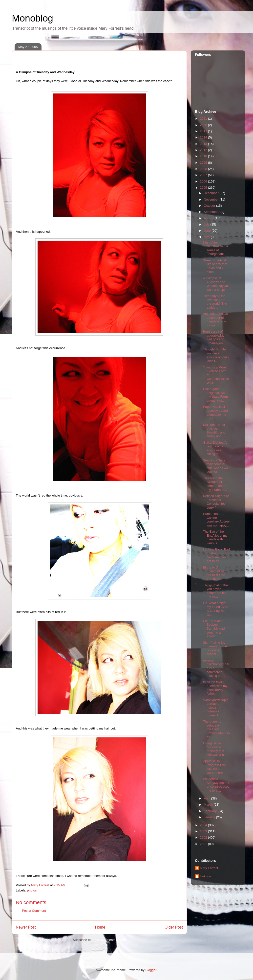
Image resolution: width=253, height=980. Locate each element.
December (212, 193)
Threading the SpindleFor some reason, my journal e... (215, 484)
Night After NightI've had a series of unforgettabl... (215, 248)
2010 (204, 156)
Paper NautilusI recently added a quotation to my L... (215, 412)
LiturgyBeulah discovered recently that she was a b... (215, 749)
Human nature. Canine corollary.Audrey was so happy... (216, 520)
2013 (204, 144)
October (210, 206)
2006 (204, 181)
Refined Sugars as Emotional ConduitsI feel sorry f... (216, 502)
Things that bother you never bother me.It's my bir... (216, 591)
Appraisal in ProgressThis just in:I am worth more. (214, 767)
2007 (204, 175)
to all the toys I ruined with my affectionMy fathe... (215, 688)
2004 (204, 825)
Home (100, 927)
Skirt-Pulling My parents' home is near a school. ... (215, 648)
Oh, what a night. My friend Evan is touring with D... (215, 609)
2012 (204, 150)
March (209, 805)
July (207, 224)
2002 (204, 837)
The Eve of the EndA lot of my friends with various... (215, 537)
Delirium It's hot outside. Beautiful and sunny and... (214, 431)
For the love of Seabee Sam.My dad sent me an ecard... (214, 628)
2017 (204, 131)
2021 (204, 119)
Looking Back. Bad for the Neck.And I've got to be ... (216, 555)
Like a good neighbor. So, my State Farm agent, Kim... (215, 395)
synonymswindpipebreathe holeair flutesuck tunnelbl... (216, 708)
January (210, 817)
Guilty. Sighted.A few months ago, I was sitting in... (215, 448)
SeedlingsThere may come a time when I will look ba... (216, 466)
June (208, 231)
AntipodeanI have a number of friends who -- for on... (215, 319)
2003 (204, 831)
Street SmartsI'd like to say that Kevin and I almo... (215, 266)
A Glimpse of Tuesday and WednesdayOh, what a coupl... (216, 284)
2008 (204, 169)
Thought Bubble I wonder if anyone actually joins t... (216, 355)
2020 (204, 125)
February (211, 811)
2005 (204, 188)
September (212, 212)
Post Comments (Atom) (109, 940)
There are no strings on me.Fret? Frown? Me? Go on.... (216, 729)
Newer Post (26, 927)
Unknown (207, 876)
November (212, 199)
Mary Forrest (209, 868)
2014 (204, 137)
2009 (204, 163)
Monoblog (32, 18)
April (208, 798)
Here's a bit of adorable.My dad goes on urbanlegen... (214, 337)
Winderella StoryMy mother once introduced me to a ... (216, 785)
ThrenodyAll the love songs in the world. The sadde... (215, 302)
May (207, 237)
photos (32, 890)
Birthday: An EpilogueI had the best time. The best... (215, 573)
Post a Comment (34, 911)
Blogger (151, 970)
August (209, 218)
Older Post (174, 927)
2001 (204, 844)
